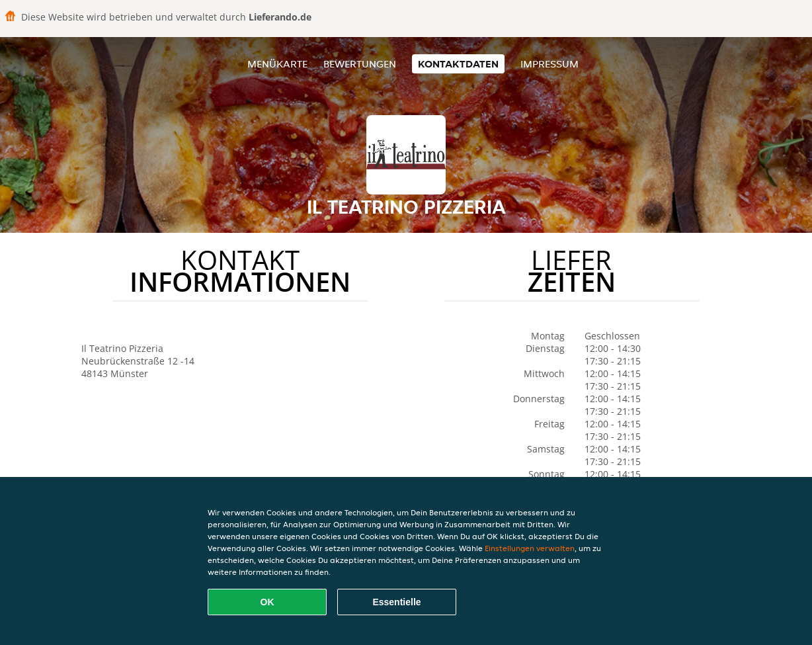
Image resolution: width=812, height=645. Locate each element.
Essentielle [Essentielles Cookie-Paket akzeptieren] (396, 602)
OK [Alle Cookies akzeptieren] (267, 602)
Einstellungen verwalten (530, 548)
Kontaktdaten (458, 64)
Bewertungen (360, 64)
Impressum (549, 64)
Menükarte (277, 64)
